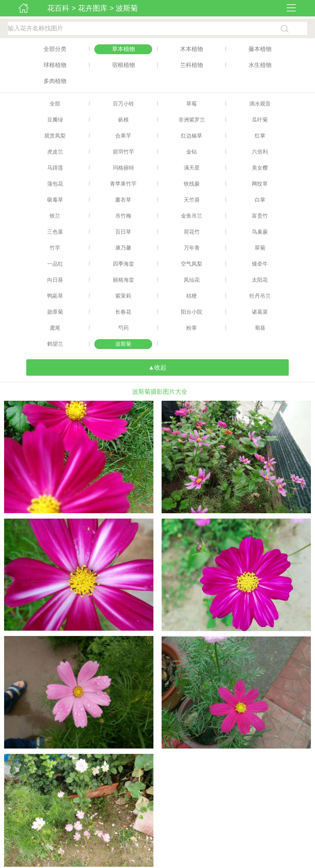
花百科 (58, 8)
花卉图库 (93, 8)
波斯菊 (127, 8)
